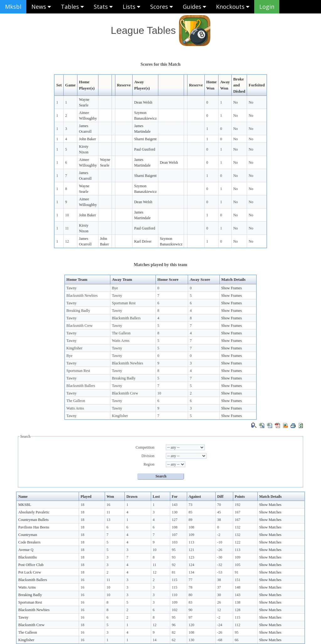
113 (192, 542)
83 (191, 602)
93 (174, 557)
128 (238, 610)
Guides (194, 7)
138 (238, 602)
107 (175, 535)
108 (175, 527)
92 (174, 565)
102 (175, 610)
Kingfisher (74, 348)
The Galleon (121, 333)
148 (238, 587)
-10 (220, 542)
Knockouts (233, 7)
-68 (220, 640)
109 (192, 535)
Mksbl (13, 7)
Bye (115, 288)
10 (67, 215)
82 (174, 632)
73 (191, 505)
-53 (220, 572)
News (41, 7)
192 (238, 505)
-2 (219, 535)
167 (238, 512)
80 (191, 595)
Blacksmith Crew (80, 326)
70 (219, 505)
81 (174, 572)
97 (191, 617)
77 (191, 580)
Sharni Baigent (145, 139)
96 (174, 625)
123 (192, 557)
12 (67, 241)
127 (175, 520)
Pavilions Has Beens (34, 527)
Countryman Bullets (33, 520)
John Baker (87, 139)
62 (174, 640)
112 (238, 625)
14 (155, 640)
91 (237, 572)
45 (219, 512)
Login (267, 7)
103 (175, 542)
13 (108, 520)
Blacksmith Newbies (82, 296)
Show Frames (232, 288)
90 (191, 610)
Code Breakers (29, 542)
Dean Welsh (143, 102)
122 (238, 542)
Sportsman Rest (124, 303)
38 (219, 520)
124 (192, 565)
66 (237, 640)
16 (108, 505)
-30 (220, 557)
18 (82, 505)
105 (238, 565)
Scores (161, 7)
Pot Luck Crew (30, 572)
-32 (220, 565)
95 (174, 550)
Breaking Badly (78, 311)
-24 (220, 625)
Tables (72, 7)
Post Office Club (31, 565)
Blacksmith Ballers (126, 318)
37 (219, 587)
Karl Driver (143, 241)
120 (192, 625)
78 (191, 587)
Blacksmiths (27, 557)
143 (175, 505)
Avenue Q (26, 550)
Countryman (28, 535)
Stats (103, 7)
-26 (220, 550)
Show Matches (270, 505)
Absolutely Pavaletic (34, 512)
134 (192, 572)
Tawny (71, 288)
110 (175, 595)
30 (219, 595)
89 (191, 520)
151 (238, 580)
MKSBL (25, 505)
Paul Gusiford (145, 149)
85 (191, 512)
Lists (131, 7)
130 (175, 512)
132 (238, 527)
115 (175, 580)
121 (192, 550)
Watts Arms (121, 341)
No (236, 102)
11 (67, 228)
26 (219, 602)
